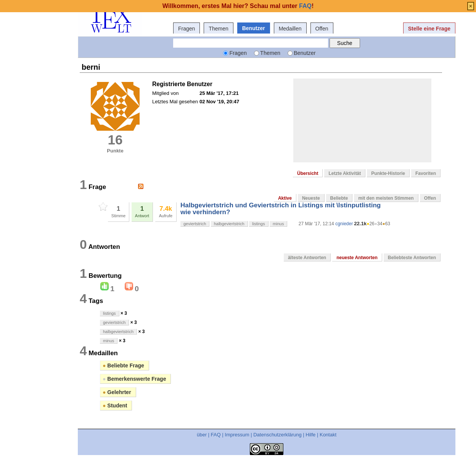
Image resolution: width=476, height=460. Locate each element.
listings (259, 224)
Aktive (285, 198)
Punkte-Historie (388, 173)
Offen (322, 29)
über (202, 435)
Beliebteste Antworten (412, 258)
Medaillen (290, 29)
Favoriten (426, 173)
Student (115, 406)
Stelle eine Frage (429, 29)
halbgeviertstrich (229, 224)
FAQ (216, 435)
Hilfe (310, 435)
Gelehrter (117, 392)
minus (278, 224)
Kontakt (328, 435)
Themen (218, 29)
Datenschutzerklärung (277, 435)
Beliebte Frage (123, 365)
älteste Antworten (307, 258)
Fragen (187, 29)
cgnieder (344, 224)
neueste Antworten (357, 258)
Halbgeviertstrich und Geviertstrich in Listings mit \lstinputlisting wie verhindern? (281, 209)
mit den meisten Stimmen (386, 198)
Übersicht (308, 173)
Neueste (311, 198)
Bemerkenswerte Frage (134, 379)
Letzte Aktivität (345, 173)
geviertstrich (195, 224)
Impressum (237, 435)
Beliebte (339, 198)
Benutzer (254, 28)
